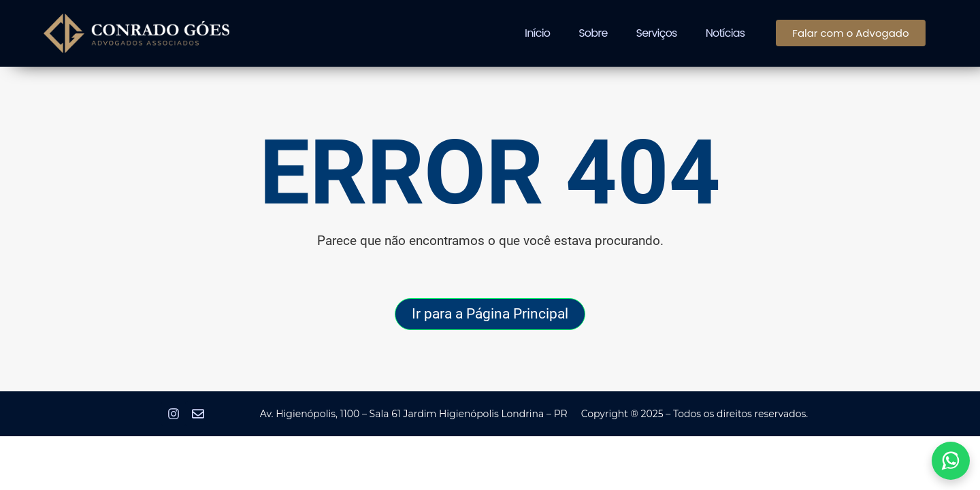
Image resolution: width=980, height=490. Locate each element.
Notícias (725, 33)
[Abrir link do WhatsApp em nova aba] (951, 461)
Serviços (657, 33)
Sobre (593, 33)
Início (537, 33)
